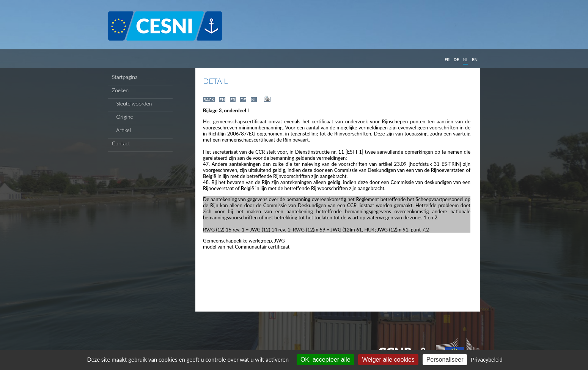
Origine (123, 117)
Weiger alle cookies (388, 360)
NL (465, 59)
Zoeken (120, 90)
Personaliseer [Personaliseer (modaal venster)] (445, 360)
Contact (121, 143)
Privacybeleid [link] (487, 360)
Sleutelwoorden (132, 103)
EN (475, 59)
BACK (209, 100)
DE (456, 59)
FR (447, 59)
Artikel (121, 130)
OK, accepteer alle (325, 360)
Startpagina (125, 77)
